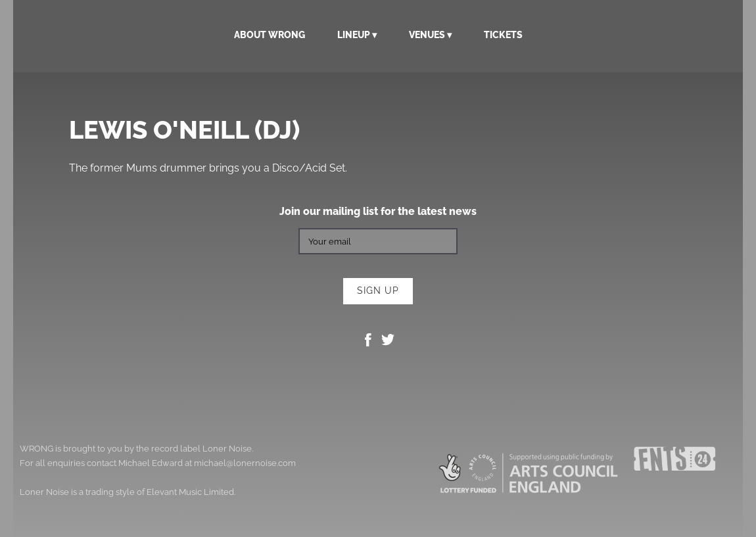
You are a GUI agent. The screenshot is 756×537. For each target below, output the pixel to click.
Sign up (378, 291)
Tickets (503, 35)
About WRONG (270, 35)
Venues (427, 35)
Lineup (354, 35)
